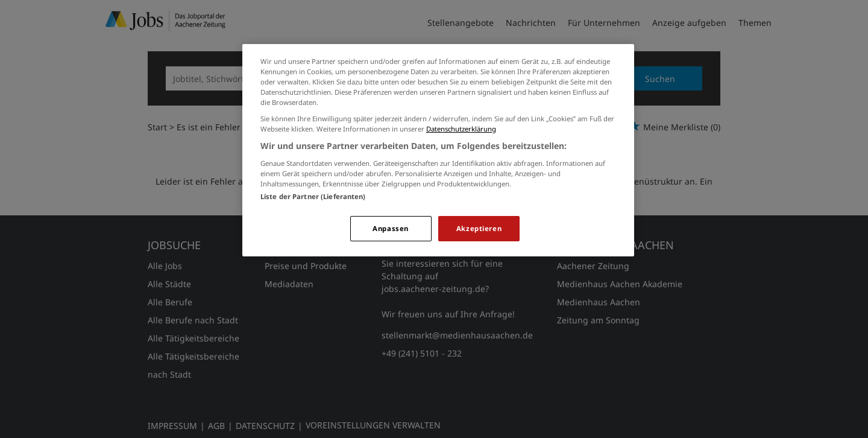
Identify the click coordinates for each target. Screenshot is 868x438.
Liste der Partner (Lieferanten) (313, 196)
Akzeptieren (479, 228)
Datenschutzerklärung (461, 129)
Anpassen (391, 228)
